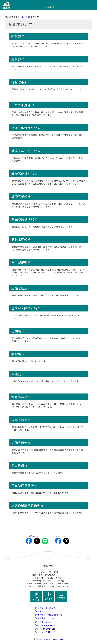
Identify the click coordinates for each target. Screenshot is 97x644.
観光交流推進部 (23, 219)
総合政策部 (19, 82)
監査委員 (18, 466)
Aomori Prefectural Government (49, 639)
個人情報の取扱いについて (50, 615)
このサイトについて (47, 608)
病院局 (16, 354)
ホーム (21, 17)
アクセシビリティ (46, 622)
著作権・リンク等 (46, 618)
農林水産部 (19, 239)
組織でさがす (33, 17)
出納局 (16, 331)
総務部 (16, 36)
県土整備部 (19, 262)
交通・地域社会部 (24, 128)
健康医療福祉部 (23, 174)
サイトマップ (44, 611)
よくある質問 (44, 632)
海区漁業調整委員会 (26, 506)
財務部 (16, 59)
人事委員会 (19, 420)
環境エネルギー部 (24, 151)
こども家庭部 (21, 105)
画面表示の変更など (47, 625)
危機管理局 (19, 288)
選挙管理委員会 (23, 486)
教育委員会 (19, 397)
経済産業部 (19, 196)
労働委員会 (19, 443)
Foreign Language (46, 629)
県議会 (16, 374)
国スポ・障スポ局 (24, 308)
